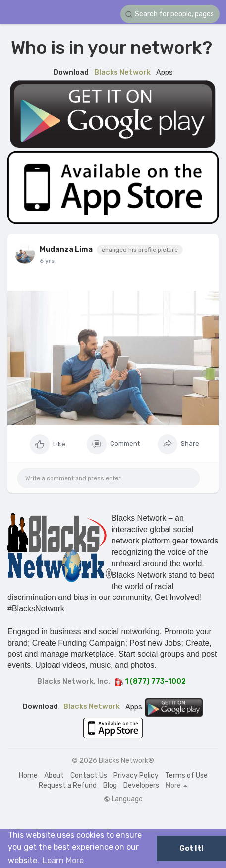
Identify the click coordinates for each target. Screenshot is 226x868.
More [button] (176, 786)
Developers (141, 786)
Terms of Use (186, 776)
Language (123, 799)
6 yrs (47, 261)
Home (28, 776)
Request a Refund (68, 786)
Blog (110, 786)
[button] (170, 14)
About (54, 776)
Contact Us (89, 776)
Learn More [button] (63, 860)
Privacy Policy (136, 776)
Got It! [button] (191, 848)
